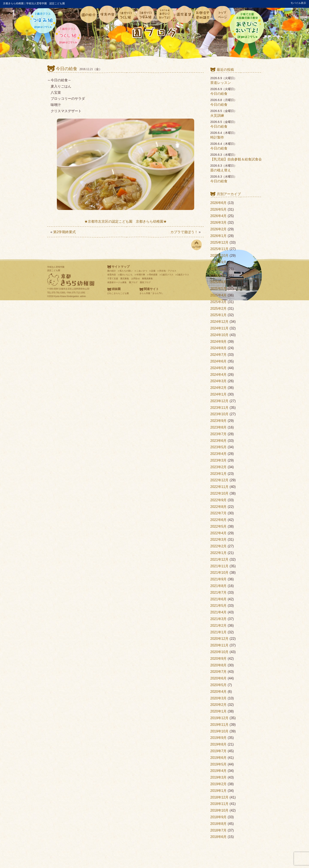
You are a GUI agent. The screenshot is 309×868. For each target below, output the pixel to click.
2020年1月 (219, 711)
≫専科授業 (152, 275)
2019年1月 (219, 791)
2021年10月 (219, 573)
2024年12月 (219, 322)
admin (83, 296)
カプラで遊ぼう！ (184, 232)
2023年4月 (219, 454)
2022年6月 (219, 520)
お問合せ (136, 279)
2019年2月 (219, 784)
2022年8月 (219, 507)
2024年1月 (219, 394)
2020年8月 (219, 665)
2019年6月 (219, 758)
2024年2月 (219, 388)
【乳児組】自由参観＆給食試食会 (236, 159)
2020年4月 (219, 692)
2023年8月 (219, 427)
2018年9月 (219, 817)
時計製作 (217, 137)
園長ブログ (145, 282)
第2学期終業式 (64, 232)
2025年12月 (219, 242)
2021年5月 (219, 606)
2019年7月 (219, 751)
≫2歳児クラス (182, 275)
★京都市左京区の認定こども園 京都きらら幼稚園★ (126, 221)
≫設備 (152, 271)
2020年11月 (219, 645)
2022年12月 (219, 480)
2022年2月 (219, 546)
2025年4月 (219, 295)
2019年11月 (219, 725)
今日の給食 (67, 69)
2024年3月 (219, 381)
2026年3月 (219, 223)
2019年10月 (219, 731)
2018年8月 (219, 824)
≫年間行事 (140, 275)
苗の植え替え (221, 170)
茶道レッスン (221, 83)
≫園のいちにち (125, 275)
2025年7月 (219, 275)
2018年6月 (219, 837)
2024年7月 (219, 355)
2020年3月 (219, 698)
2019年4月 (219, 771)
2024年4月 (219, 375)
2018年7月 (219, 830)
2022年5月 (219, 526)
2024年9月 (219, 342)
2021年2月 (219, 626)
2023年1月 (219, 474)
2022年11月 (219, 487)
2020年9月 (219, 659)
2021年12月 (219, 559)
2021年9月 (219, 579)
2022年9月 (219, 500)
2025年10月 (219, 256)
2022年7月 (219, 513)
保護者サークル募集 (117, 282)
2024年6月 (219, 361)
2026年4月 (219, 216)
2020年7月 (219, 672)
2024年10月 (219, 335)
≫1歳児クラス (166, 275)
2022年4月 (219, 533)
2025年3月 (219, 302)
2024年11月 (219, 328)
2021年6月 (219, 599)
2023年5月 (219, 447)
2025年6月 (219, 282)
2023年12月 (219, 401)
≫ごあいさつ (141, 271)
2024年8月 (219, 348)
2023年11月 (219, 408)
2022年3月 (219, 540)
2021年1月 (219, 632)
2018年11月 (219, 804)
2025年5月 (219, 289)
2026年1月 (219, 236)
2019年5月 (219, 764)
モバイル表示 (298, 3)
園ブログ (133, 282)
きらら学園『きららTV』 (152, 293)
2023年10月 (219, 414)
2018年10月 (219, 810)
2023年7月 (219, 434)
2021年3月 (219, 619)
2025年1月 (219, 315)
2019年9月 (219, 738)
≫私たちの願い (125, 271)
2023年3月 (219, 460)
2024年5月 (219, 368)
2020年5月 (219, 685)
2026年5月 (219, 209)
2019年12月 (219, 718)
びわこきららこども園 (118, 293)
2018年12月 (219, 797)
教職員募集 (147, 279)
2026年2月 (219, 229)
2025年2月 (219, 309)
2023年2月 (219, 467)
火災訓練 (217, 115)
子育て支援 (113, 279)
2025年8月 (219, 269)
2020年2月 (219, 705)
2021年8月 (219, 586)
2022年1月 (219, 553)
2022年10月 (219, 493)
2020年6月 (219, 678)
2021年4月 (219, 612)
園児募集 (125, 279)
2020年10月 (219, 652)
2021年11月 (219, 566)
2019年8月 (219, 744)
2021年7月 (219, 593)
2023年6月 (219, 441)
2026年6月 (219, 203)
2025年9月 (219, 262)
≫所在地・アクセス (167, 271)
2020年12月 (219, 639)
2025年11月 (219, 249)
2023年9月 (219, 421)
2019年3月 (219, 777)
